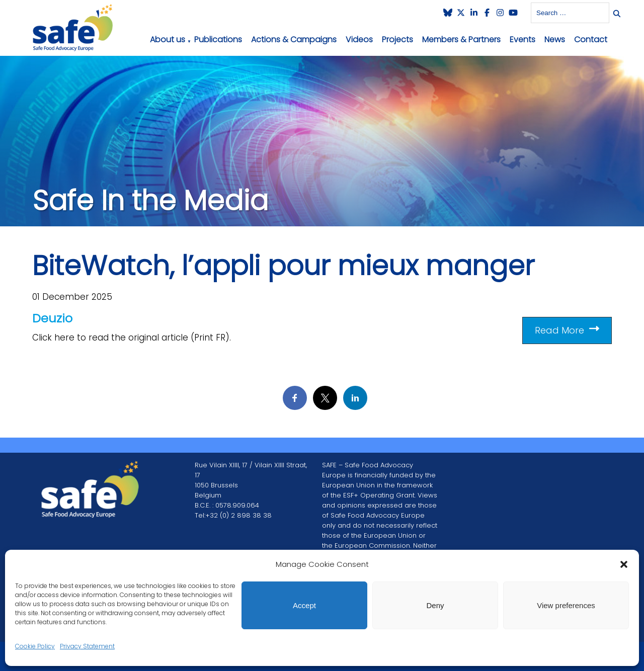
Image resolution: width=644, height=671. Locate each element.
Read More (567, 330)
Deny (435, 605)
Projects (397, 39)
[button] (624, 564)
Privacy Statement (87, 646)
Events (522, 39)
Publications (218, 39)
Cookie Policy (35, 646)
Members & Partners (461, 39)
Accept (304, 605)
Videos (359, 39)
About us (168, 39)
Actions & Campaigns (294, 39)
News (555, 39)
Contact (591, 39)
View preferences (566, 605)
